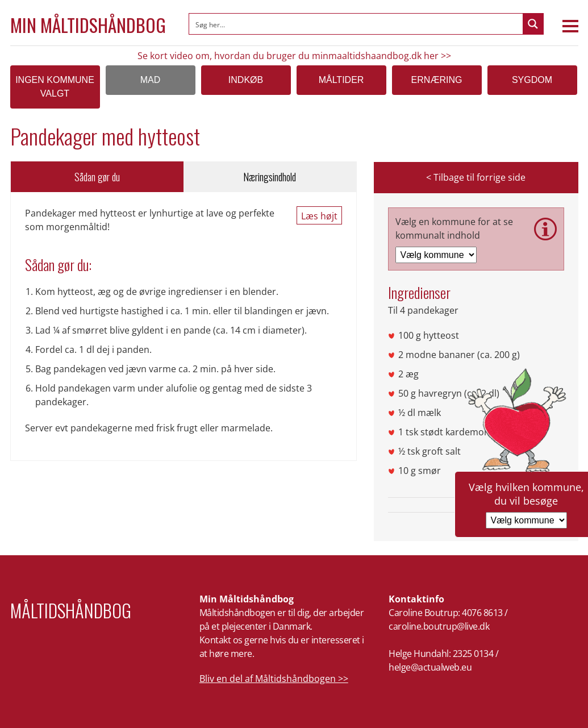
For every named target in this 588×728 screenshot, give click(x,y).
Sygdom (532, 80)
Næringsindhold (270, 177)
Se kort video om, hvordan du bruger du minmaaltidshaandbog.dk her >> (294, 56)
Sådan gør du (97, 177)
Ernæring (437, 80)
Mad (151, 80)
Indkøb (246, 80)
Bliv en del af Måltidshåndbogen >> (274, 679)
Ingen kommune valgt (55, 87)
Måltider (341, 80)
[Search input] (356, 24)
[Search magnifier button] (533, 24)
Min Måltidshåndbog (88, 25)
